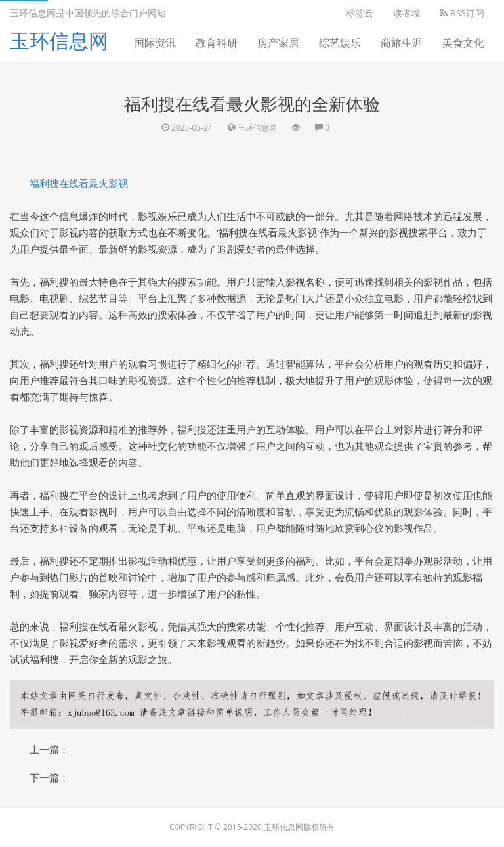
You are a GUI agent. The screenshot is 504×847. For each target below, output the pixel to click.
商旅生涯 (402, 43)
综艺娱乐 (340, 43)
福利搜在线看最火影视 (79, 183)
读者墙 (407, 13)
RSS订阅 (462, 13)
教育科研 (217, 43)
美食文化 (463, 43)
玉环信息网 (59, 40)
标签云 (360, 13)
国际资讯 (155, 43)
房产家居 (278, 43)
